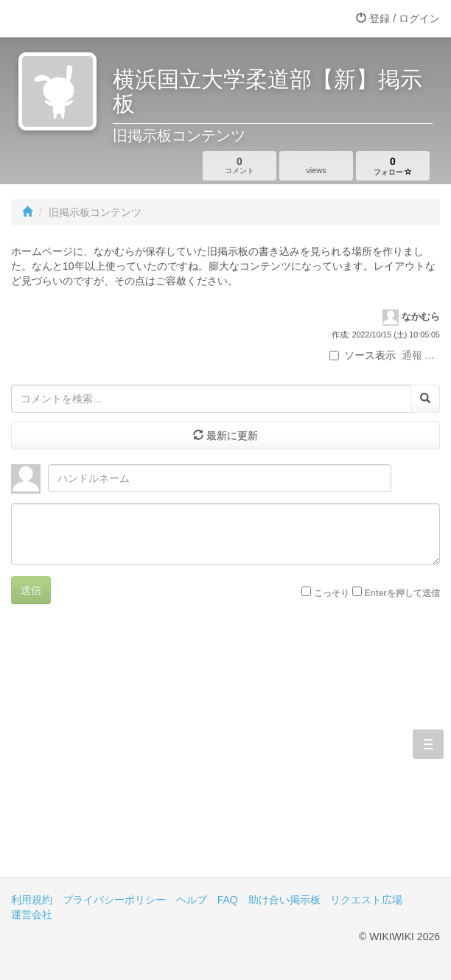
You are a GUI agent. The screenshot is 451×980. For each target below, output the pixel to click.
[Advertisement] (225, 752)
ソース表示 (363, 355)
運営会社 (32, 914)
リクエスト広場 (366, 900)
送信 (31, 590)
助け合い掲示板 (284, 900)
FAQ (228, 900)
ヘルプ (192, 900)
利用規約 (32, 900)
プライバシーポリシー (114, 900)
